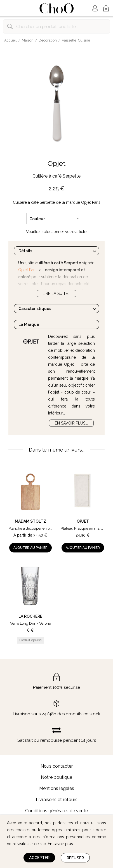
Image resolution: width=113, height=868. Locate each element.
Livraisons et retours (57, 800)
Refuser (75, 858)
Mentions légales (57, 788)
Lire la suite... (57, 294)
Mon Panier (106, 9)
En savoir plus (60, 844)
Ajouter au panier (30, 548)
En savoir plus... (71, 423)
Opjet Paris (28, 270)
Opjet (57, 163)
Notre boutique (57, 777)
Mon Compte (95, 8)
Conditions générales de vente (57, 811)
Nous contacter (57, 766)
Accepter (39, 858)
